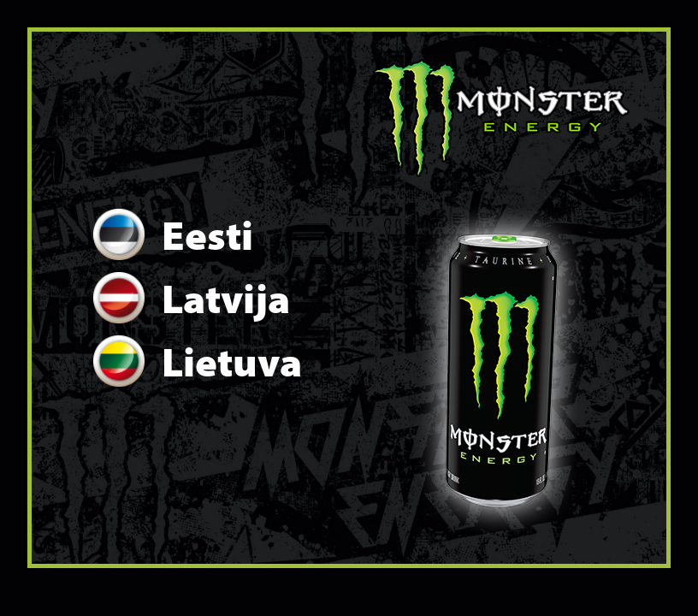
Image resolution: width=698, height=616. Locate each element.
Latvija (192, 298)
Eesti (173, 234)
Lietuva (198, 361)
